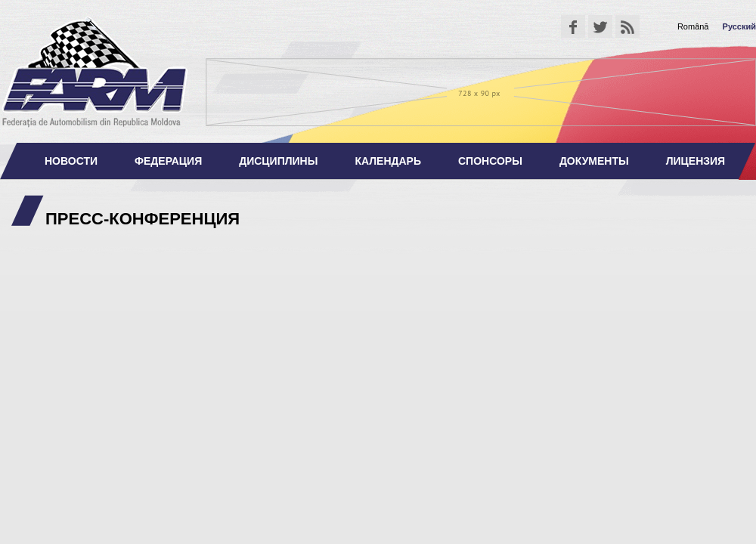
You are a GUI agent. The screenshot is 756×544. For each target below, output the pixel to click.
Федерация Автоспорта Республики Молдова (94, 71)
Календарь (388, 161)
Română (693, 26)
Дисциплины (278, 161)
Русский (739, 26)
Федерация (168, 161)
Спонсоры (490, 161)
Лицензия (696, 161)
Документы (594, 161)
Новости (71, 161)
